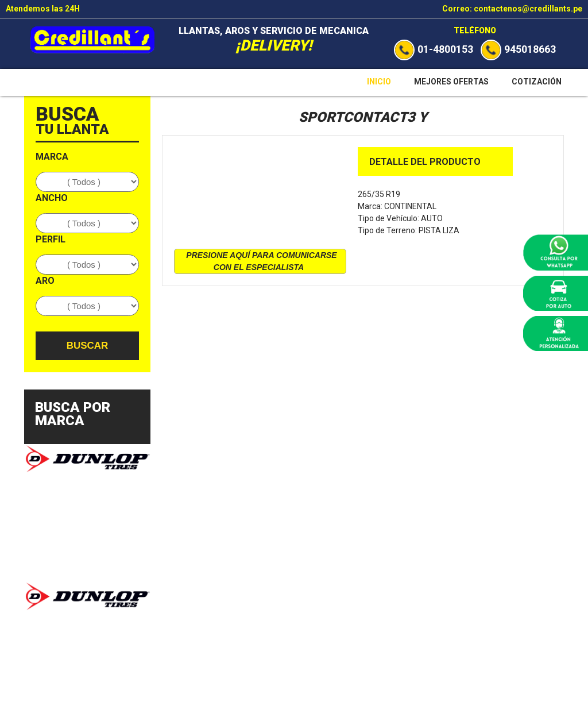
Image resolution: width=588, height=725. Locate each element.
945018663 (518, 49)
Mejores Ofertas (451, 82)
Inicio (379, 82)
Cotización (537, 82)
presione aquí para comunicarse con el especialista (261, 261)
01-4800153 (434, 49)
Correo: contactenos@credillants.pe (512, 9)
